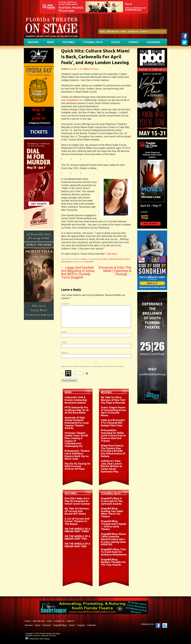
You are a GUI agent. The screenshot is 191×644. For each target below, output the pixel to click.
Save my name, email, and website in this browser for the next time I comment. (92, 366)
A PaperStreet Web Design (37, 639)
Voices (116, 42)
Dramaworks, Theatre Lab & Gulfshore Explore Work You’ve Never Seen (77, 455)
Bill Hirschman (93, 69)
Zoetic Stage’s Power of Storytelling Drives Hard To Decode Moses (113, 411)
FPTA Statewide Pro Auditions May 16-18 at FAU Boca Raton (76, 410)
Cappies (133, 42)
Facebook (158, 626)
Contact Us (133, 31)
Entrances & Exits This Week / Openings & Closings (115, 271)
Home (102, 31)
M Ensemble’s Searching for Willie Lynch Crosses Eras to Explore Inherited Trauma (113, 435)
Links (123, 31)
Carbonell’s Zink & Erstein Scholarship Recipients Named (76, 400)
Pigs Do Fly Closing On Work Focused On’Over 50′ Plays (77, 466)
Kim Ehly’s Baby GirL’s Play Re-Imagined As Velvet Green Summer (77, 501)
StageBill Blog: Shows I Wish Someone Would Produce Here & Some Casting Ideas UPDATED (113, 539)
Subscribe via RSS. (48, 636)
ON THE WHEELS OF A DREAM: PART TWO (77, 538)
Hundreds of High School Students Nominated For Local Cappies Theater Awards (77, 423)
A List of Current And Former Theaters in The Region (77, 521)
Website (64, 353)
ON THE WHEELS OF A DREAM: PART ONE (77, 545)
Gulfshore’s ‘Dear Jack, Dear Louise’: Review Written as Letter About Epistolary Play (112, 466)
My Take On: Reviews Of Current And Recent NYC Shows (77, 511)
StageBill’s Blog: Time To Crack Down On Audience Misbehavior (114, 552)
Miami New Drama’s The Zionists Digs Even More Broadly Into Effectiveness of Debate (113, 451)
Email (64, 342)
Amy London (102, 259)
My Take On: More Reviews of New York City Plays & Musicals (113, 400)
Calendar (153, 42)
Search (144, 31)
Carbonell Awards (115, 259)
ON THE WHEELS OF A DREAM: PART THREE (77, 530)
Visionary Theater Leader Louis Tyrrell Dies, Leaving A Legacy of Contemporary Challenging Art (76, 439)
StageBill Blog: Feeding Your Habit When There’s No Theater (112, 512)
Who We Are (113, 31)
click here (112, 254)
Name (64, 332)
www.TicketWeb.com (72, 100)
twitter (165, 626)
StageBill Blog (93, 42)
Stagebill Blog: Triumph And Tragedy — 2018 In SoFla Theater (113, 525)
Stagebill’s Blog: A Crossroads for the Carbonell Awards (112, 501)
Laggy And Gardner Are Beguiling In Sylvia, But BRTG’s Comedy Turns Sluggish (78, 272)
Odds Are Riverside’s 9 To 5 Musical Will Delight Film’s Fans (113, 423)
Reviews (33, 42)
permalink (89, 262)
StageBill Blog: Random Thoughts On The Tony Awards (113, 562)
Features (68, 42)
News (51, 42)
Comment (66, 304)
